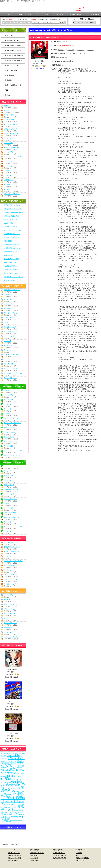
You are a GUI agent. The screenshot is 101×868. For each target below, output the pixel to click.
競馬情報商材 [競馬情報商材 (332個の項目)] (14, 785)
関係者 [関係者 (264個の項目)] (5, 770)
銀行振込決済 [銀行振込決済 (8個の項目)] (10, 804)
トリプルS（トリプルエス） (13, 157)
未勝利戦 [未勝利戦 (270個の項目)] (19, 758)
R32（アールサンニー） (12, 134)
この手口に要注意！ (10, 266)
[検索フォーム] (45, 22)
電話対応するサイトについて (13, 277)
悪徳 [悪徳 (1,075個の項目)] (8, 779)
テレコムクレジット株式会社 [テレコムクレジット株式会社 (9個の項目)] (9, 793)
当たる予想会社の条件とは (13, 273)
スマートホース (9, 318)
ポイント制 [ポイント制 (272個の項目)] (13, 755)
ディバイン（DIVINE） (11, 124)
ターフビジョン (9, 110)
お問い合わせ (80, 860)
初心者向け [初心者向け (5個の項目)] (8, 782)
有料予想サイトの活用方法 (14, 55)
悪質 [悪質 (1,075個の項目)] (20, 761)
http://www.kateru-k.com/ (66, 45)
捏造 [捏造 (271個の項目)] (13, 791)
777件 (15, 515)
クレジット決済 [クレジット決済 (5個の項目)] (13, 812)
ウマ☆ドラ (8, 106)
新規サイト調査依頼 (83, 858)
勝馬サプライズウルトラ (12, 194)
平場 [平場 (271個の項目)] (4, 814)
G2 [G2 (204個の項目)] (14, 773)
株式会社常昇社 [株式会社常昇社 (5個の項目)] (20, 773)
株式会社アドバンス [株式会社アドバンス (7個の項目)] (11, 795)
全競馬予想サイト (59, 853)
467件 (15, 182)
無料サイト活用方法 (14, 858)
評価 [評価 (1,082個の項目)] (16, 801)
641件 (15, 140)
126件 (42, 69)
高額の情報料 (8, 241)
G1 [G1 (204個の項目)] (3, 779)
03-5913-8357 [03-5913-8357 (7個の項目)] (20, 791)
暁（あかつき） (9, 345)
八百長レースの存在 (10, 227)
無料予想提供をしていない (13, 248)
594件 (15, 320)
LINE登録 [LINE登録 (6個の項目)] (20, 812)
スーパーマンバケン (10, 166)
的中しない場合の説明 (11, 216)
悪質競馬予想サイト (60, 858)
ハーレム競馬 (8, 143)
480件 (15, 163)
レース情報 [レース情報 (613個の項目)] (8, 798)
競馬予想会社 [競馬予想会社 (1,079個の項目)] (12, 808)
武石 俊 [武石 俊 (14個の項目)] (19, 776)
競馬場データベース (12, 65)
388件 (15, 131)
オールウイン (8, 175)
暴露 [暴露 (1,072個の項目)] (12, 770)
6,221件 (15, 126)
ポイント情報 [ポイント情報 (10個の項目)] (19, 804)
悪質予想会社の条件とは (12, 205)
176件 (15, 154)
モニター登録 (8, 223)
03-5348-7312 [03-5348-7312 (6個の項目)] (21, 815)
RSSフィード (9, 90)
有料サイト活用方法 (14, 855)
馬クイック (8, 350)
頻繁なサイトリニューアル (13, 209)
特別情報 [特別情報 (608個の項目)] (17, 782)
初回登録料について (10, 252)
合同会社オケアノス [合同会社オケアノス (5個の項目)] (10, 822)
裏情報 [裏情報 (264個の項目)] (8, 773)
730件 (15, 108)
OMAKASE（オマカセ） (12, 355)
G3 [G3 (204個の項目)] (3, 766)
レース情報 (34, 858)
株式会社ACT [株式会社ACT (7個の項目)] (8, 802)
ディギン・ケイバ (10, 120)
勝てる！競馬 (39, 61)
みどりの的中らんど (10, 332)
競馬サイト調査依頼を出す (14, 85)
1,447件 (15, 620)
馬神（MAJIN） (9, 364)
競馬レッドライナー (10, 513)
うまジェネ (8, 138)
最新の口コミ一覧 (14, 853)
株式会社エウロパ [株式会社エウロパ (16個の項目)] (11, 807)
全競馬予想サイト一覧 (12, 41)
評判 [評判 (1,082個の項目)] (11, 758)
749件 (15, 159)
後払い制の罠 (8, 255)
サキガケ (7, 294)
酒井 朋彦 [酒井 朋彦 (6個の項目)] (4, 756)
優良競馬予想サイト (60, 855)
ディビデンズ (8, 185)
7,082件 (15, 347)
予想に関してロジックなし (13, 230)
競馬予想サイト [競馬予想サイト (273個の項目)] (12, 818)
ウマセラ (7, 171)
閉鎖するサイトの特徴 (11, 270)
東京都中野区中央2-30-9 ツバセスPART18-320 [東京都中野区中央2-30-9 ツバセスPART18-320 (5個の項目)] (13, 754)
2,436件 (15, 173)
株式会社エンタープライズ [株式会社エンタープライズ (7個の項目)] (9, 762)
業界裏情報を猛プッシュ (12, 234)
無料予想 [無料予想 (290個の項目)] (12, 814)
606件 (15, 149)
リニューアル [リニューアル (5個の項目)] (14, 820)
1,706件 (15, 352)
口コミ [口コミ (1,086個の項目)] (12, 776)
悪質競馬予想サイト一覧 (13, 45)
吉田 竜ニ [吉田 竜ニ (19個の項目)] (5, 817)
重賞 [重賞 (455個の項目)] (7, 819)
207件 (15, 196)
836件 (15, 117)
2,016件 (15, 187)
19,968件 (16, 112)
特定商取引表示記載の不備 (13, 237)
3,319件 (15, 136)
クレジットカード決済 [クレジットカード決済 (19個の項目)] (12, 788)
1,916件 (15, 301)
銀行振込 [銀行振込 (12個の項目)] (4, 776)
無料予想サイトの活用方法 (14, 60)
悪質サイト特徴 (13, 860)
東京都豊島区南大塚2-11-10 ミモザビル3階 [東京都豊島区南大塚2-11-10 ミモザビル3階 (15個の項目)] (13, 795)
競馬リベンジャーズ (10, 129)
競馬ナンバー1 (9, 180)
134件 (15, 296)
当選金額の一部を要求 (11, 259)
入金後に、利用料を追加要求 (13, 212)
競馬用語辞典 (9, 75)
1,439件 (15, 177)
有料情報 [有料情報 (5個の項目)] (15, 766)
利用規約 (8, 95)
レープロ (7, 189)
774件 (15, 334)
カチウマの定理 (9, 115)
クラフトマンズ (9, 299)
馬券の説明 (9, 80)
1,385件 (15, 310)
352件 (15, 366)
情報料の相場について (11, 262)
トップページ (9, 36)
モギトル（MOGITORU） (12, 147)
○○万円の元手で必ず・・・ (13, 219)
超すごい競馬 (8, 152)
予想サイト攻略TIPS (11, 280)
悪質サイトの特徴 (11, 70)
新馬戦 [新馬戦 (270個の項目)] (9, 766)
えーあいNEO (8, 308)
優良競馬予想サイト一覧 (13, 50)
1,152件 (15, 145)
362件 (15, 357)
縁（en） (7, 618)
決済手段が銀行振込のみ (12, 245)
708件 (15, 168)
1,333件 (15, 122)
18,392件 (16, 191)
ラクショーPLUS (9, 161)
